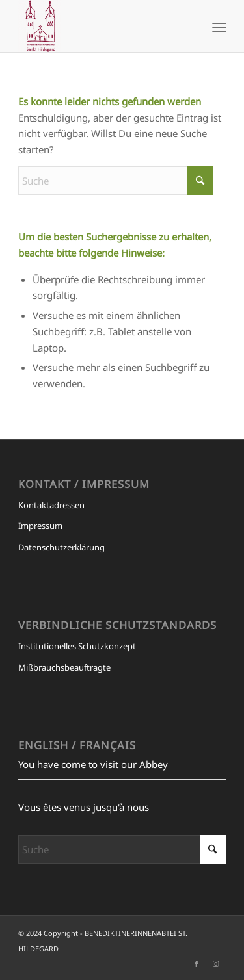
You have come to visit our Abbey (93, 764)
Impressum (40, 526)
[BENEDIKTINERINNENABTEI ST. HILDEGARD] (101, 26)
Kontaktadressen (51, 505)
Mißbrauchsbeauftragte (64, 667)
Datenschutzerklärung (61, 547)
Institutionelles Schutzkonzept (77, 646)
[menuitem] (218, 27)
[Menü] (218, 27)
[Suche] (116, 181)
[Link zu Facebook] (197, 964)
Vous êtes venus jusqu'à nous (84, 807)
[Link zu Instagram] (216, 964)
